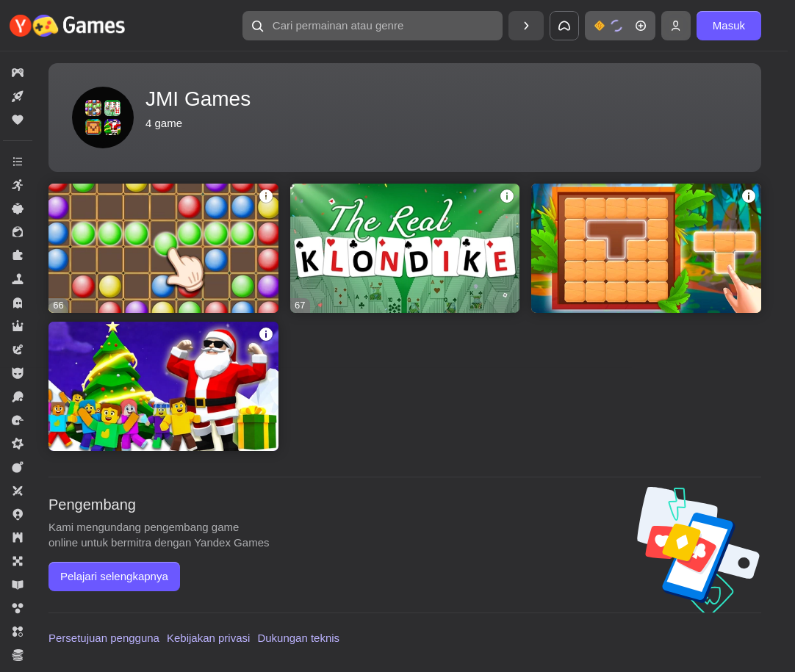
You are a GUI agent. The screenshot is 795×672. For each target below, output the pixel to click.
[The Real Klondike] (405, 248)
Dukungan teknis (298, 638)
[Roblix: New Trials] (163, 386)
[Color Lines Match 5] (163, 248)
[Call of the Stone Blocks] (646, 248)
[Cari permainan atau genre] (373, 26)
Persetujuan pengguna (104, 638)
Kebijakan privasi (208, 638)
